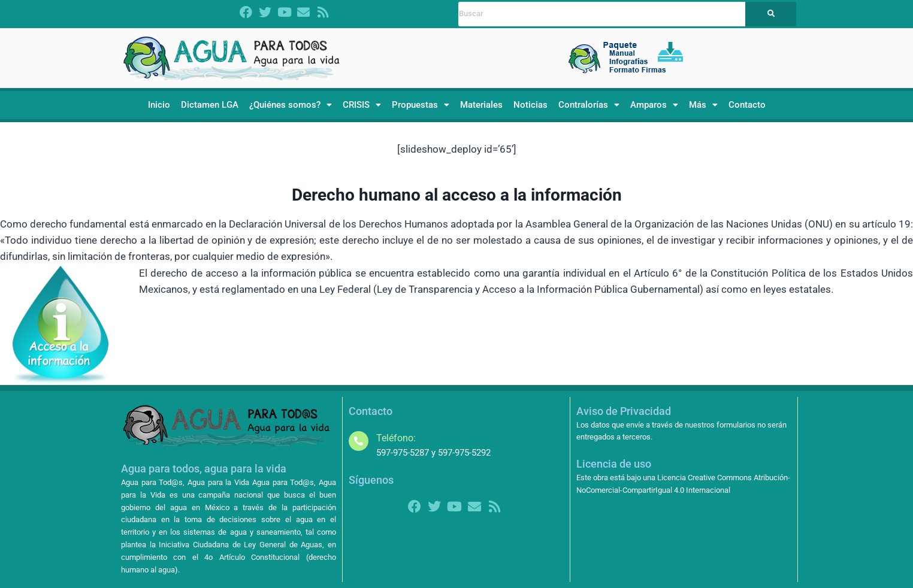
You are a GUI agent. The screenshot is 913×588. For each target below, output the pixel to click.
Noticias (530, 105)
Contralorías (589, 105)
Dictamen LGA (210, 105)
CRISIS (362, 105)
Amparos (654, 105)
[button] (291, 105)
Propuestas (421, 105)
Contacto (747, 105)
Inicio (159, 105)
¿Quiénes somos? (291, 105)
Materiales (481, 105)
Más (703, 105)
